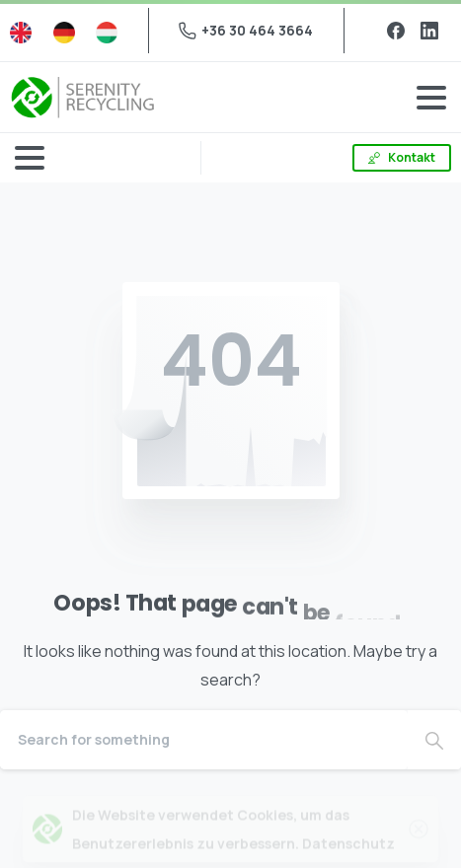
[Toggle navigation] (431, 98)
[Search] (204, 740)
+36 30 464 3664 (246, 30)
